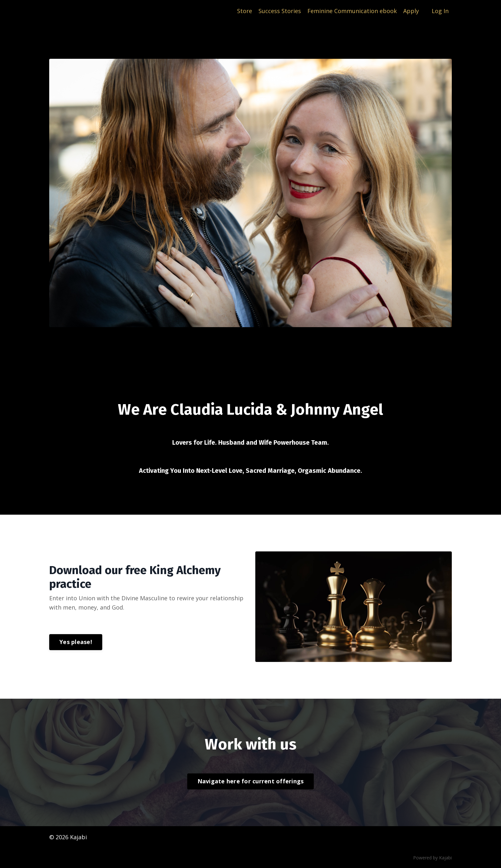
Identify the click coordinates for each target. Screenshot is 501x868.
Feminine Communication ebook (352, 11)
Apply (411, 11)
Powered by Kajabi (432, 858)
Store (245, 11)
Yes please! (76, 642)
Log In (440, 11)
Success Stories (280, 11)
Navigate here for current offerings (251, 781)
